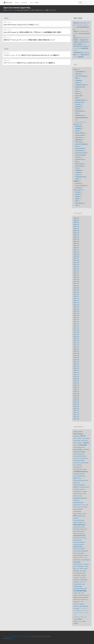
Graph (85, 494)
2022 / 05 (76, 313)
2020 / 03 (76, 366)
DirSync (78, 197)
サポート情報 (34, 3)
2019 (6, 49)
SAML (87, 566)
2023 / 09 (76, 279)
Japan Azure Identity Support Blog (17, 8)
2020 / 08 (76, 356)
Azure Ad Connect (77, 463)
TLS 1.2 (81, 582)
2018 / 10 (76, 391)
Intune (77, 91)
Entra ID (76, 487)
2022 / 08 (76, 307)
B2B (77, 162)
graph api (82, 604)
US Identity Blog (80, 591)
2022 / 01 (76, 322)
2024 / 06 (76, 260)
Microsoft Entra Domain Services (80, 529)
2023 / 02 (76, 294)
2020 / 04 (76, 364)
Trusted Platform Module (78, 589)
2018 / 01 (76, 410)
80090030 (78, 129)
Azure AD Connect (81, 76)
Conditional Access (81, 471)
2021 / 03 (76, 343)
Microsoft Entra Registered (79, 542)
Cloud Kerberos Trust (78, 467)
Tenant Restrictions (77, 584)
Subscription (76, 582)
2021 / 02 (76, 345)
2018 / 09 (76, 394)
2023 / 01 (76, 296)
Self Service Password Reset (79, 573)
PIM (81, 558)
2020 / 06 (76, 360)
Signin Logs (84, 575)
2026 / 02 (76, 222)
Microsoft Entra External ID (79, 531)
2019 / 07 (76, 381)
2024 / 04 (76, 265)
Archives (24, 3)
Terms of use (18, 636)
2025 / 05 (76, 239)
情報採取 (76, 181)
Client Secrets (79, 164)
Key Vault (78, 188)
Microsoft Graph (78, 547)
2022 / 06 (76, 311)
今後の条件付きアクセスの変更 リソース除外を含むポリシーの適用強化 (81, 55)
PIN (84, 558)
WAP (77, 113)
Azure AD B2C (80, 151)
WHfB (83, 593)
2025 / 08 (76, 233)
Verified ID (76, 593)
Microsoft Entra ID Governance (80, 538)
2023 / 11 (76, 275)
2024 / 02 (76, 269)
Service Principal (77, 575)
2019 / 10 (76, 377)
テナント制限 (76, 611)
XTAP (82, 602)
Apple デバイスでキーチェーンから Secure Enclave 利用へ (82, 34)
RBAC (75, 566)
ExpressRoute (76, 489)
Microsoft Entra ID (79, 536)
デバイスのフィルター (84, 611)
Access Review (80, 133)
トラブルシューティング (80, 617)
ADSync (78, 194)
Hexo (12, 638)
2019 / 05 (76, 383)
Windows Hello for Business (81, 597)
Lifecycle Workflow (77, 511)
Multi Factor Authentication (79, 553)
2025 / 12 (76, 227)
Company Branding (77, 469)
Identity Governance (78, 503)
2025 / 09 (76, 231)
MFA (77, 98)
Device (75, 478)
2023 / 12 (76, 273)
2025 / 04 (76, 241)
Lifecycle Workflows (77, 514)
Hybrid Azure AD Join (80, 498)
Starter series (84, 580)
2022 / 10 (76, 303)
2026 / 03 (76, 220)
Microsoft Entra (79, 525)
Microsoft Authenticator (79, 520)
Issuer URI (78, 96)
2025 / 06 (76, 237)
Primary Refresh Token (78, 564)
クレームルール (80, 122)
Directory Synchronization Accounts (81, 480)
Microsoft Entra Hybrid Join (79, 533)
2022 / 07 (76, 309)
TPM (85, 582)
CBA (77, 78)
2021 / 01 (76, 347)
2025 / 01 (76, 248)
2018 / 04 (76, 404)
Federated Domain (81, 85)
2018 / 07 (76, 398)
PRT (86, 558)
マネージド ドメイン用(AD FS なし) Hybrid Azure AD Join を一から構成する (29, 63)
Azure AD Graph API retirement (80, 456)
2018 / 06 (76, 400)
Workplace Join (80, 115)
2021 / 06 (76, 336)
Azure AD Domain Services (79, 454)
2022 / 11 (76, 301)
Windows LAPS (77, 600)
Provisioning (86, 564)
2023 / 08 (76, 281)
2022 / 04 (76, 315)
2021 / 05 (76, 339)
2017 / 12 (76, 413)
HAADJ (75, 496)
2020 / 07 (76, 358)
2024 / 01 (76, 271)
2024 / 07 (76, 258)
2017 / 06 (76, 419)
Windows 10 (76, 595)
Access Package (86, 438)
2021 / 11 (76, 326)
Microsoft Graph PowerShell (79, 549)
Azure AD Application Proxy (79, 447)
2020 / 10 (76, 351)
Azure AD (78, 74)
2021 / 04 (76, 341)
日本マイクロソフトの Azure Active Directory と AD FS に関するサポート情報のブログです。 (30, 10)
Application (78, 140)
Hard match (80, 496)
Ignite (83, 505)
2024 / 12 (76, 250)
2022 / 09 (76, 305)
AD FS (75, 69)
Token (83, 584)
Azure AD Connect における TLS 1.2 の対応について (21, 25)
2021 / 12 (76, 324)
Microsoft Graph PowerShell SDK (81, 551)
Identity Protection (77, 505)
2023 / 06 (76, 286)
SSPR (81, 569)
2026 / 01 (76, 224)
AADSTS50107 (80, 72)
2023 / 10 (76, 277)
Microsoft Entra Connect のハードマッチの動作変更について (81, 48)
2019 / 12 (76, 372)
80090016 (78, 126)
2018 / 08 (76, 396)
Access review (79, 135)
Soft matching (79, 203)
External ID (82, 489)
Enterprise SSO (77, 483)
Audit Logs (78, 142)
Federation (85, 492)
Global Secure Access (78, 494)
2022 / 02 (76, 320)
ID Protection (76, 500)
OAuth (75, 558)
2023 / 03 (76, 292)
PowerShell (77, 562)
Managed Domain (81, 100)
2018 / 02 (76, 408)
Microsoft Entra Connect (79, 527)
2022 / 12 (76, 298)
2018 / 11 (76, 389)
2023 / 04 (76, 290)
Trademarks (26, 636)
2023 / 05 (76, 288)
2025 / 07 (76, 235)
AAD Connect (77, 190)
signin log (76, 606)
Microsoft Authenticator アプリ (80, 522)
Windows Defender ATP (84, 595)
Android (75, 443)
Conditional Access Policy (79, 474)
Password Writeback (85, 560)
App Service (79, 137)
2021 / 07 (76, 334)
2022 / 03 (76, 317)
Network (86, 555)
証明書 (84, 621)
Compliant (78, 170)
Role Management (81, 566)
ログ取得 (75, 619)
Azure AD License (84, 458)
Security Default (83, 571)
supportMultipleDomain (84, 606)
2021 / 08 (76, 332)
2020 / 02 (76, 368)
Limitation (84, 514)
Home (17, 3)
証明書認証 (76, 624)
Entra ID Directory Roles (84, 487)
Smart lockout (79, 111)
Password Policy (77, 560)
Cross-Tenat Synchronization (79, 476)
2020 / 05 (76, 362)
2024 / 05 (76, 262)
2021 (6, 18)
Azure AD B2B (79, 148)
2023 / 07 (76, 284)
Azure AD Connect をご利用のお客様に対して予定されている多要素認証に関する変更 (32, 32)
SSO (77, 201)
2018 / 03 (76, 406)
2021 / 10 (76, 328)
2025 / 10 (76, 229)
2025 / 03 (76, 243)
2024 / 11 (76, 252)
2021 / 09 (76, 330)
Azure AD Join (79, 159)
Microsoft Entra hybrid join (79, 545)
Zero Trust (76, 604)
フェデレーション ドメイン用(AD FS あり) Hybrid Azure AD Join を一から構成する (31, 55)
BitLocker (87, 463)
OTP (79, 558)
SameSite (78, 107)
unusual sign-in (77, 608)
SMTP (77, 199)
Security (78, 109)
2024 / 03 (76, 267)
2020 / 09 (76, 353)
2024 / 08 (76, 256)
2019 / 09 (76, 379)
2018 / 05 (76, 402)
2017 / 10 (76, 417)
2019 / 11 (76, 375)
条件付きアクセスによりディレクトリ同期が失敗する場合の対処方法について (29, 40)
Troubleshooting (78, 586)
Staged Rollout (76, 580)
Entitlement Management (79, 485)
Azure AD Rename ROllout (79, 461)
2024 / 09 (76, 254)
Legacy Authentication (78, 509)
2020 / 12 (76, 349)
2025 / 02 (76, 246)
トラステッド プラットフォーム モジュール (81, 614)
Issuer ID (78, 93)
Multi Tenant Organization (79, 555)
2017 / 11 (76, 415)
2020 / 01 (76, 370)
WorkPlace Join (84, 600)
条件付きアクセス (77, 621)
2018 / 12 (76, 387)
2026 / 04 (76, 218)
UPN (77, 205)
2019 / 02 (76, 385)
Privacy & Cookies (9, 636)
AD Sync (78, 192)
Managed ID (76, 518)
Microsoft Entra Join (77, 540)
